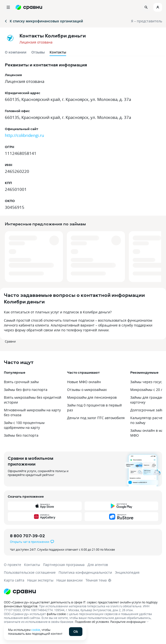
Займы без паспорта (21, 435)
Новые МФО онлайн (84, 382)
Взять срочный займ (21, 382)
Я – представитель (147, 21)
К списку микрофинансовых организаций (44, 21)
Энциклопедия (127, 572)
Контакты (32, 565)
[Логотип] (83, 591)
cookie (36, 630)
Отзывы (38, 52)
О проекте (13, 565)
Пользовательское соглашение (30, 572)
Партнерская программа (64, 565)
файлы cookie (56, 614)
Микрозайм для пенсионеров (92, 397)
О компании (16, 52)
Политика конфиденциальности (85, 572)
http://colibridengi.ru (24, 135)
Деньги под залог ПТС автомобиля (96, 418)
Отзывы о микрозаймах (87, 390)
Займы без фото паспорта (26, 390)
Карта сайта (14, 580)
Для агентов (98, 565)
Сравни (10, 341)
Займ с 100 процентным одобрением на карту (24, 425)
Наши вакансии (70, 580)
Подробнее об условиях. (92, 622)
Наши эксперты (40, 580)
